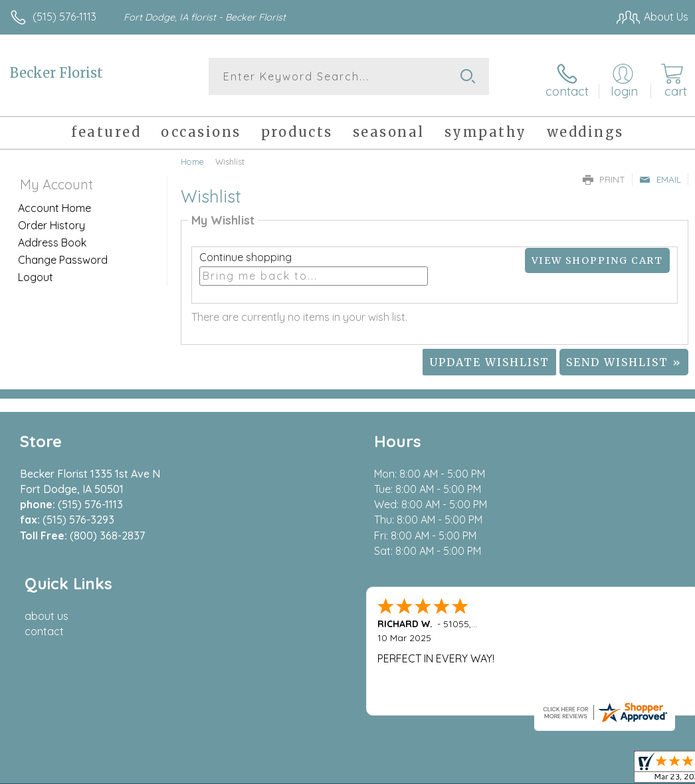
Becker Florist (56, 73)
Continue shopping (246, 252)
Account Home (54, 203)
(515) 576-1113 (64, 17)
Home (192, 156)
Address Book (52, 237)
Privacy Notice (462, 660)
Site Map (640, 660)
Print (604, 174)
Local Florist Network (557, 660)
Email (660, 174)
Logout (36, 272)
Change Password (63, 254)
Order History (51, 220)
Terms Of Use (384, 660)
